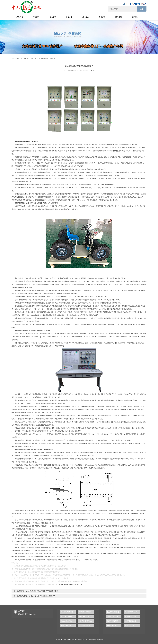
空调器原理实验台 (86, 621)
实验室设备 (80, 640)
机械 (63, 163)
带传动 (86, 394)
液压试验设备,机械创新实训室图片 (71, 584)
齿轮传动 (79, 394)
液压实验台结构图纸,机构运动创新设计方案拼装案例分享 (38, 591)
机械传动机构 (94, 640)
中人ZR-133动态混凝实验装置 (87, 616)
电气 (56, 194)
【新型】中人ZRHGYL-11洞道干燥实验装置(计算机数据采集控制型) (114, 616)
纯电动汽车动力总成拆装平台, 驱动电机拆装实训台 (114, 625)
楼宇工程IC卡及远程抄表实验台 (68, 625)
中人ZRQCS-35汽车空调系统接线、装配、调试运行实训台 (87, 612)
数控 (76, 281)
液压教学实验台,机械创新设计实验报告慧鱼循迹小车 (37, 596)
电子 (15, 197)
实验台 (28, 194)
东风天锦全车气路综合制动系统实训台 (132, 625)
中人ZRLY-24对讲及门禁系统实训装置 (68, 612)
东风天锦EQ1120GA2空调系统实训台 (114, 621)
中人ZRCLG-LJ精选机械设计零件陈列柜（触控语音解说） (132, 612)
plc (74, 194)
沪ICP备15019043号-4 (62, 640)
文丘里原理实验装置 (68, 621)
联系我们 (118, 17)
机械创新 (27, 142)
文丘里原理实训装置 (86, 625)
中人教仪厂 (92, 70)
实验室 (33, 142)
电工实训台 (86, 640)
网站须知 (135, 17)
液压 (16, 142)
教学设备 (20, 17)
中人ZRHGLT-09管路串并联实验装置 (68, 616)
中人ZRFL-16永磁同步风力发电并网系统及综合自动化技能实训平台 (114, 612)
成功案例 (86, 17)
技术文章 (53, 17)
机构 (18, 148)
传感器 (32, 169)
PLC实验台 (73, 640)
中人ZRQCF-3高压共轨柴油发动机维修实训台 (132, 616)
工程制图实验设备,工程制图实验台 (132, 621)
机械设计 (113, 343)
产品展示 (36, 17)
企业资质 (102, 17)
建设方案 (69, 17)
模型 (116, 151)
